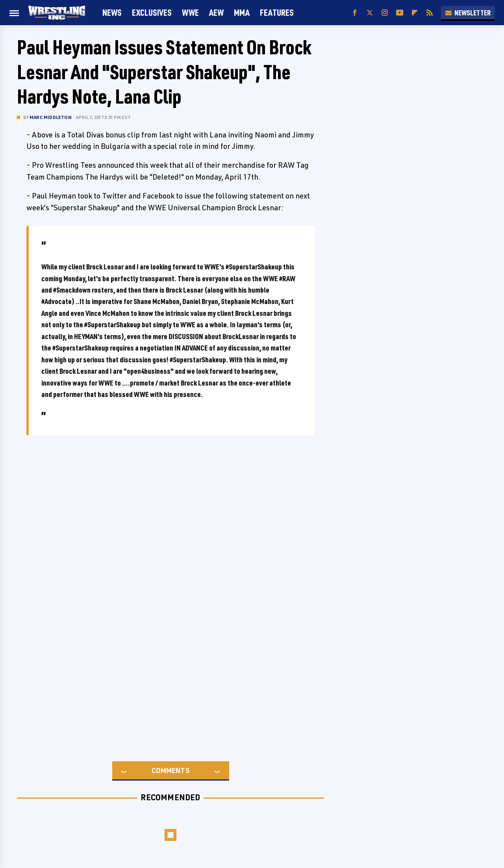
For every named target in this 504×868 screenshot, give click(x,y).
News (112, 12)
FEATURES (277, 12)
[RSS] (430, 13)
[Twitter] (370, 13)
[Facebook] (355, 13)
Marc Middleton (51, 117)
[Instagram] (385, 13)
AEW (216, 12)
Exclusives (152, 12)
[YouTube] (400, 13)
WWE (190, 12)
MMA (242, 12)
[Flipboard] (415, 13)
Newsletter (468, 13)
